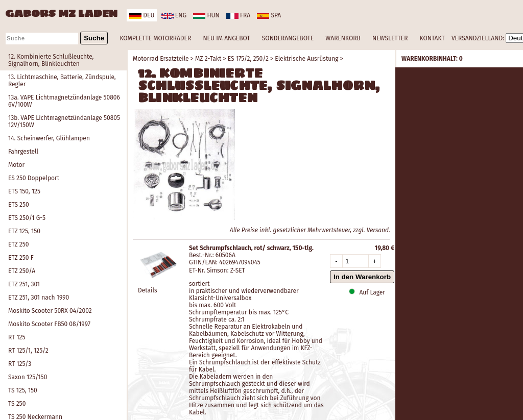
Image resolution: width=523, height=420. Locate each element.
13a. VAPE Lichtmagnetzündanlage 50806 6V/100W (64, 101)
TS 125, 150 (23, 390)
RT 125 (17, 337)
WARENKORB (343, 38)
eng (174, 15)
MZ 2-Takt (208, 59)
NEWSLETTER (390, 38)
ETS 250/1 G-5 (27, 218)
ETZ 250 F (21, 258)
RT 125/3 (20, 364)
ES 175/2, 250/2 (248, 59)
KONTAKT (432, 38)
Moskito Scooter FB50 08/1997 (49, 324)
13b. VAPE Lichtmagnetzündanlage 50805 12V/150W (64, 121)
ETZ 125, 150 (24, 231)
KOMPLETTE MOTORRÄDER (155, 38)
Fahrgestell (23, 152)
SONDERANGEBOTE (288, 38)
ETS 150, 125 (24, 191)
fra (238, 15)
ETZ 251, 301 (24, 284)
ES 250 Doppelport (34, 178)
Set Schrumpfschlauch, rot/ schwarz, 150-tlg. (251, 248)
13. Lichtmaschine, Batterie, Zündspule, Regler (62, 81)
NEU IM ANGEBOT (226, 38)
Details (148, 290)
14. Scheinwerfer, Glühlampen (49, 138)
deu (142, 15)
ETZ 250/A (22, 271)
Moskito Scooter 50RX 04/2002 (50, 311)
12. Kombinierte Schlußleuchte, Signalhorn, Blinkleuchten (51, 60)
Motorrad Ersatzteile (161, 59)
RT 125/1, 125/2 (28, 351)
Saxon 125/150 (28, 377)
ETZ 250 (18, 244)
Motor (16, 165)
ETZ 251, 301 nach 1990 (39, 298)
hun (206, 15)
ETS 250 (19, 205)
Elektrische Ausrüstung (306, 59)
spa (269, 15)
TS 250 (17, 404)
